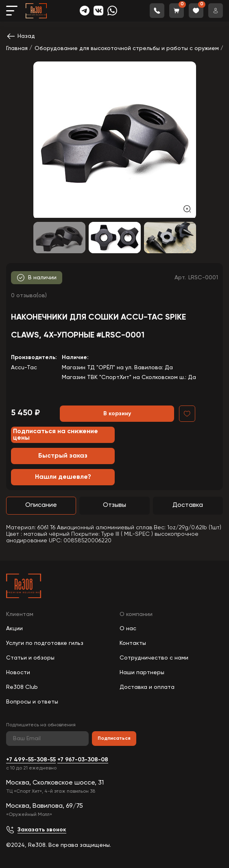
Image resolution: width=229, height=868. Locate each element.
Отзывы (114, 505)
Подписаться (114, 739)
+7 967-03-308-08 (83, 760)
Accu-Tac (24, 368)
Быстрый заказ (63, 456)
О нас (128, 629)
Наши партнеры (142, 673)
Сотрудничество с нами (154, 658)
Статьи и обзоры (30, 658)
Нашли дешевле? (63, 477)
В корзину (117, 414)
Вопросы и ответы (32, 702)
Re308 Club (22, 687)
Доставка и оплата (147, 687)
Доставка (188, 505)
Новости (18, 673)
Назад (21, 36)
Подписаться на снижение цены (56, 435)
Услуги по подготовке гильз (45, 643)
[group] (115, 140)
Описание (41, 505)
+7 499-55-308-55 (31, 760)
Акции (14, 629)
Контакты (133, 643)
